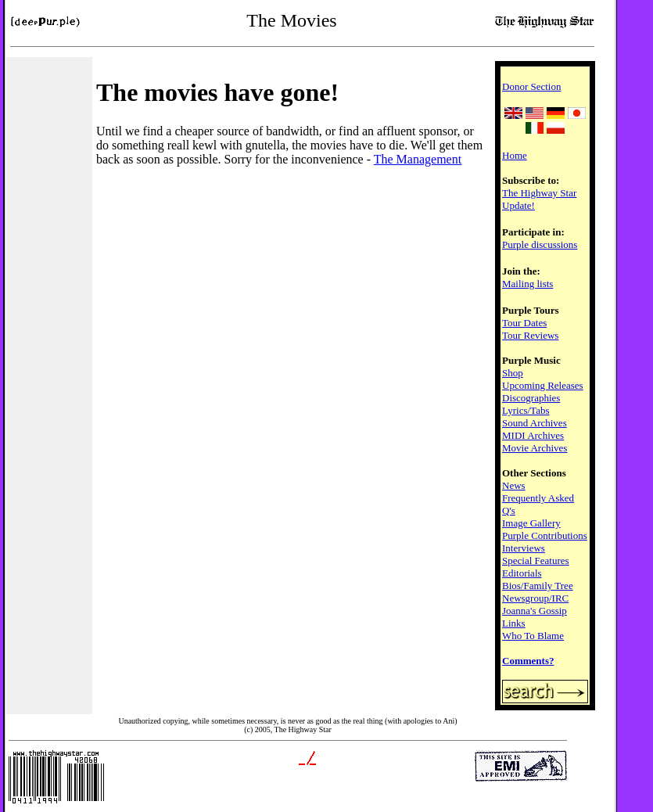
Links (514, 623)
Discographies (531, 398)
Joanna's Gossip (535, 611)
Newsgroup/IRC (535, 598)
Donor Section (531, 86)
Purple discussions (540, 244)
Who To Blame (533, 636)
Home (515, 155)
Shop (513, 373)
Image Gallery (531, 523)
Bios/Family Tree (538, 586)
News (514, 485)
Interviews (524, 548)
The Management (418, 159)
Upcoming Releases (543, 385)
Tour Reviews (530, 335)
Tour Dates (524, 323)
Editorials (522, 573)
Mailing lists (527, 284)
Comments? (528, 661)
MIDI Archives (533, 435)
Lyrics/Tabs (526, 410)
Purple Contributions (545, 535)
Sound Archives (535, 423)
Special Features (536, 560)
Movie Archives (535, 448)
